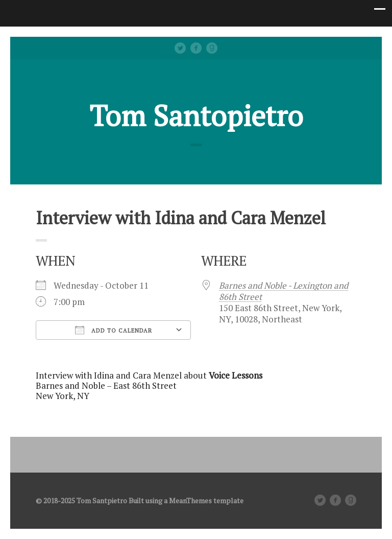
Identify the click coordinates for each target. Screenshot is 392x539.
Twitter (180, 48)
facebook (196, 48)
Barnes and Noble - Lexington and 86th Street (284, 291)
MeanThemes (190, 500)
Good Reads (212, 48)
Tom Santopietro (196, 115)
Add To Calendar (114, 330)
